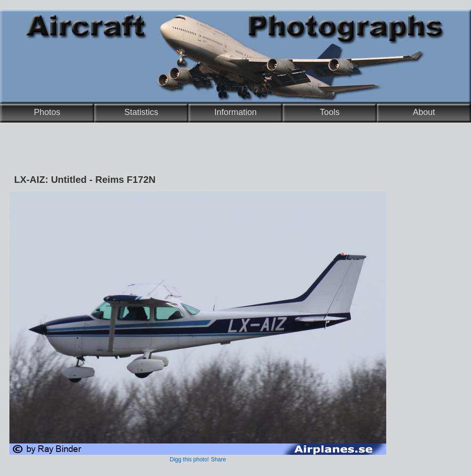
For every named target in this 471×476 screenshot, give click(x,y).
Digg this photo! (189, 460)
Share (219, 460)
